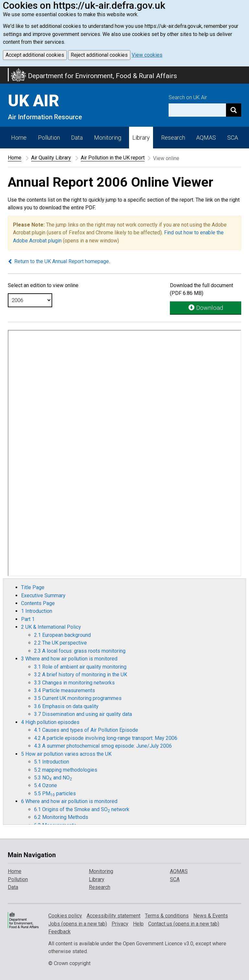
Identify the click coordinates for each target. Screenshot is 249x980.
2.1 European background (62, 635)
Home (19, 138)
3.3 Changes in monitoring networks (74, 683)
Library (141, 138)
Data (77, 138)
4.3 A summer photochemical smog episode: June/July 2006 (103, 746)
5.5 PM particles (55, 793)
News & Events (211, 916)
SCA (233, 138)
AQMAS (206, 138)
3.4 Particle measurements (65, 690)
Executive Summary (43, 595)
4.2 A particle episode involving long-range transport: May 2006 (106, 738)
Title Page (33, 587)
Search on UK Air (188, 97)
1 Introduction (37, 611)
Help (138, 924)
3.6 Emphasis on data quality (66, 706)
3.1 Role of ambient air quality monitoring (80, 667)
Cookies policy (65, 916)
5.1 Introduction (52, 762)
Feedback (59, 932)
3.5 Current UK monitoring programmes (78, 698)
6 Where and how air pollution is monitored (69, 801)
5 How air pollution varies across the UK (66, 754)
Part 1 (28, 619)
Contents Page (38, 603)
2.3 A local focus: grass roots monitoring (80, 651)
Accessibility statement (113, 916)
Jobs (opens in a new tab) (78, 924)
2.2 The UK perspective (60, 643)
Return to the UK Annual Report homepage (58, 261)
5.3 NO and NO (53, 778)
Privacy (120, 924)
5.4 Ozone (46, 785)
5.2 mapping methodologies (66, 770)
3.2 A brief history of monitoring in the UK (81, 675)
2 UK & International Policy (51, 627)
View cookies (147, 55)
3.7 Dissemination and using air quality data (83, 714)
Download (206, 308)
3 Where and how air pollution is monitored (69, 659)
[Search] (234, 110)
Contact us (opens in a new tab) (184, 924)
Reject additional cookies (99, 55)
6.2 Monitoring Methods (61, 817)
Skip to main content (4, 71)
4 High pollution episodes (50, 722)
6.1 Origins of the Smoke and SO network (82, 809)
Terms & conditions (167, 916)
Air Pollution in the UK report (113, 158)
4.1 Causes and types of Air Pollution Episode (86, 730)
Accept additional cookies (35, 55)
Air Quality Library (51, 158)
